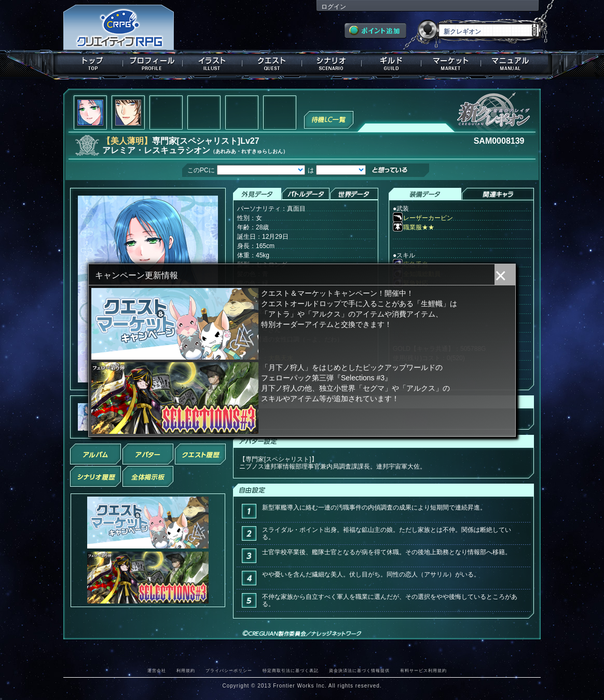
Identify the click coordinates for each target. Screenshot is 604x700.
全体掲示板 (148, 476)
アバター (148, 454)
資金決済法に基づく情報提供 (359, 670)
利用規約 (186, 670)
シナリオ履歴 (95, 476)
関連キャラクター (498, 194)
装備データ (425, 194)
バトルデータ (305, 194)
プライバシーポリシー (229, 670)
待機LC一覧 (329, 119)
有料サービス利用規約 (423, 670)
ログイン (334, 7)
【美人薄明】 (127, 141)
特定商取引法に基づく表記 (291, 670)
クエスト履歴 (200, 454)
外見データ (257, 194)
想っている (407, 171)
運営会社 (157, 670)
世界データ (354, 194)
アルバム (95, 454)
